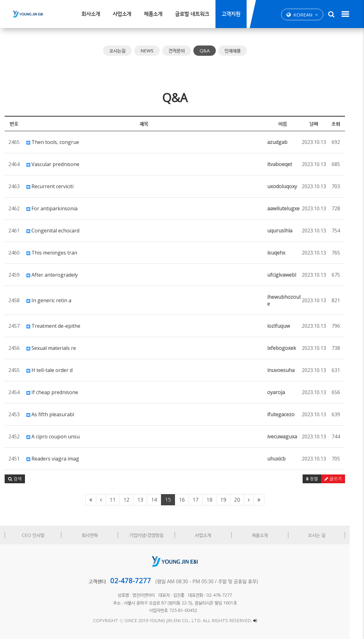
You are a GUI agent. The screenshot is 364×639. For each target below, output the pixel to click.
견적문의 (184, 50)
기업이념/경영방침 (152, 535)
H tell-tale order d (50, 370)
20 (244, 500)
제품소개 (153, 14)
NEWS (154, 50)
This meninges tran (52, 253)
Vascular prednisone (53, 164)
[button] (15, 479)
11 (120, 500)
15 (175, 500)
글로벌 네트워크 (192, 14)
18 (217, 500)
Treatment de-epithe (53, 326)
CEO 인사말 (34, 535)
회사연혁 (93, 535)
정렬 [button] (326, 479)
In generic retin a (49, 300)
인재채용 (240, 50)
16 (189, 500)
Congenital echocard (53, 231)
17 (203, 500)
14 (161, 500)
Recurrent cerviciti (50, 186)
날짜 (328, 124)
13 (147, 500)
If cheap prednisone (52, 392)
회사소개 (91, 14)
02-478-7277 (138, 580)
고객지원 (231, 14)
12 (133, 500)
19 (230, 500)
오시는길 (125, 50)
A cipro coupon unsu (53, 436)
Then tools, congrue (53, 142)
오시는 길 (330, 535)
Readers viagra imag (53, 459)
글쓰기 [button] (347, 479)
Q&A (212, 50)
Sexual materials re (51, 348)
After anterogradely (52, 275)
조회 (350, 124)
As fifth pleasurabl (50, 414)
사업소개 (122, 14)
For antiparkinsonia (52, 208)
